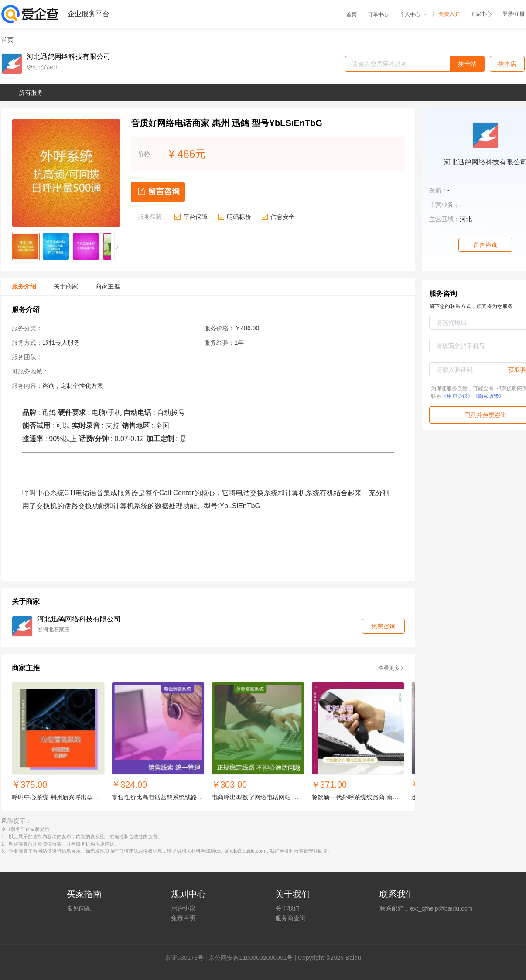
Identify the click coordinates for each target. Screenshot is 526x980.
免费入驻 (449, 14)
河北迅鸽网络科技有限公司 (68, 57)
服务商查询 (290, 918)
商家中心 (481, 14)
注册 (519, 14)
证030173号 (187, 958)
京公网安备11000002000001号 (251, 958)
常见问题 (79, 908)
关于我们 (287, 908)
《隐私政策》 (488, 396)
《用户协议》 (457, 396)
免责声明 (183, 918)
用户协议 (183, 908)
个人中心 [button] (414, 14)
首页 (352, 14)
